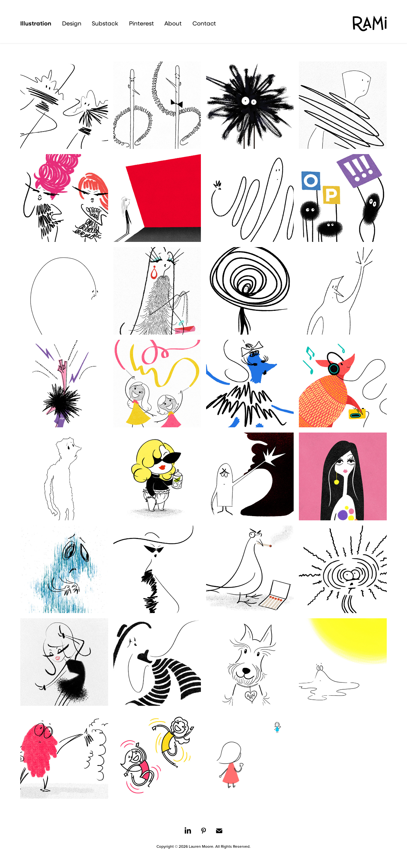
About (173, 23)
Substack (105, 23)
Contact (204, 23)
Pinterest (141, 23)
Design (72, 23)
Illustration (36, 23)
